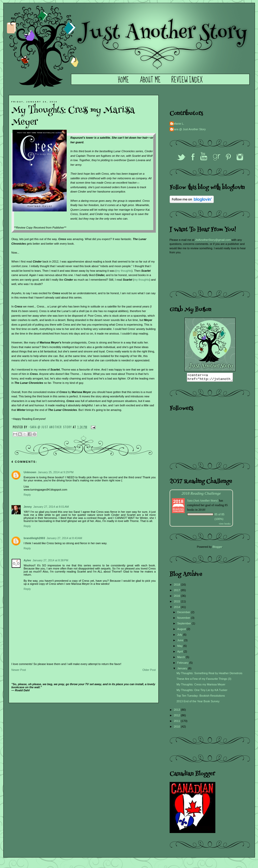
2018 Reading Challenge (201, 495)
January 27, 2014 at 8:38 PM (50, 560)
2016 (178, 597)
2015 (178, 603)
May (180, 647)
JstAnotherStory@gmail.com (213, 240)
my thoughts (124, 271)
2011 (178, 722)
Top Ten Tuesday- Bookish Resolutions (201, 697)
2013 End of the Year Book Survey (198, 703)
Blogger (217, 548)
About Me (150, 80)
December (184, 614)
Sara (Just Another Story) (203, 502)
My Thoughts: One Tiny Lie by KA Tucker (202, 692)
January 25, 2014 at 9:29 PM (56, 472)
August (182, 631)
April (180, 653)
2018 (178, 586)
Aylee (27, 560)
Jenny (28, 507)
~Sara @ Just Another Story (51, 427)
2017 (178, 592)
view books (225, 525)
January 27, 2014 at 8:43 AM (64, 538)
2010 (178, 728)
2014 (178, 609)
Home (124, 80)
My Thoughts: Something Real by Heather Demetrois (209, 675)
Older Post (149, 670)
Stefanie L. (178, 124)
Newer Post (19, 670)
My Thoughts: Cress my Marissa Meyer (201, 686)
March (182, 659)
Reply (27, 495)
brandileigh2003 (34, 538)
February (183, 664)
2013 (178, 711)
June (181, 642)
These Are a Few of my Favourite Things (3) (204, 680)
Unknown (30, 472)
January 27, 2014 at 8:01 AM (51, 507)
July (180, 636)
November (184, 619)
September (185, 625)
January (183, 670)
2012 (178, 717)
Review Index (187, 80)
